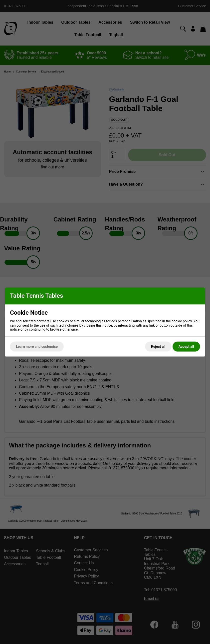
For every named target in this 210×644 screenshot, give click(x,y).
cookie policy (182, 321)
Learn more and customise (37, 347)
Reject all (158, 347)
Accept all (186, 347)
